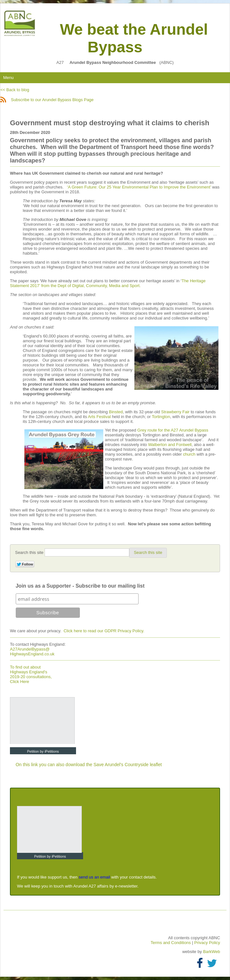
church (190, 454)
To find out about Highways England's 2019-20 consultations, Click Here (31, 674)
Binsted (116, 412)
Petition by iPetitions (43, 751)
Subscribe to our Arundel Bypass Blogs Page (47, 100)
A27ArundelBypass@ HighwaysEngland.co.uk (32, 652)
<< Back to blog (15, 90)
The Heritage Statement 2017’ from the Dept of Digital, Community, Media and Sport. (108, 283)
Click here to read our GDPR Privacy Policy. (104, 631)
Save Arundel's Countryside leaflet (128, 765)
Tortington (161, 417)
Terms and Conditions (171, 943)
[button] (148, 553)
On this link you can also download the (55, 765)
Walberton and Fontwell (170, 445)
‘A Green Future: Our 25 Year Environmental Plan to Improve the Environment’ (139, 187)
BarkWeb (212, 952)
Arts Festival (99, 417)
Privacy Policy (207, 943)
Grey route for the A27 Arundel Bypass (173, 430)
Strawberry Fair (175, 412)
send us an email (94, 877)
